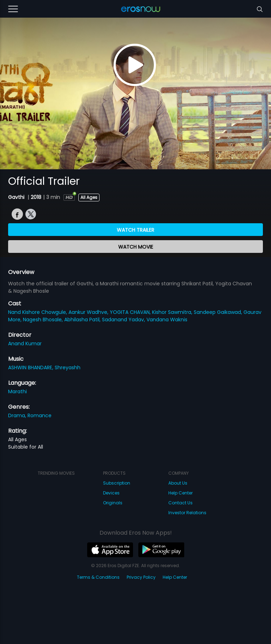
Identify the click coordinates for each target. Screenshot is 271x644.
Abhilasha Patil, (83, 320)
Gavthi (17, 197)
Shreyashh (68, 367)
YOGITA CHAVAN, (131, 312)
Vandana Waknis (167, 320)
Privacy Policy (141, 577)
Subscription (117, 483)
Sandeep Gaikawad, (219, 312)
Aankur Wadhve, (89, 312)
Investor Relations (187, 513)
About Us (178, 483)
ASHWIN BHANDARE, (31, 367)
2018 (36, 197)
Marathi (17, 391)
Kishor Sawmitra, (173, 312)
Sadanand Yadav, (124, 320)
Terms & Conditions (98, 577)
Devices (111, 493)
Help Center (180, 493)
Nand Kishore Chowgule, (38, 312)
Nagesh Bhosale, (44, 320)
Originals (113, 503)
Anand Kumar (25, 344)
